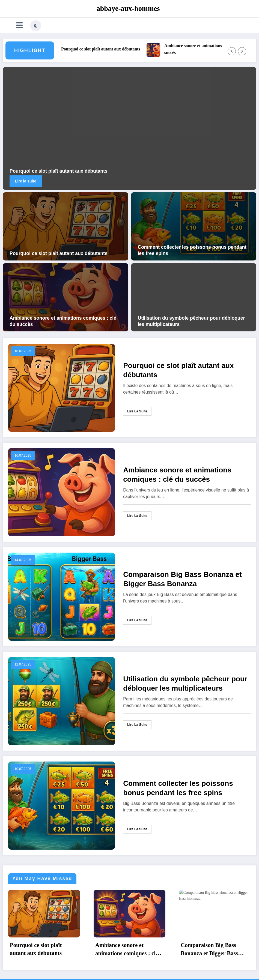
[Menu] (20, 26)
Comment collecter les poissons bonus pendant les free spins (192, 250)
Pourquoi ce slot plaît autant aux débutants (104, 49)
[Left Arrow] (232, 51)
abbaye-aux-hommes (128, 9)
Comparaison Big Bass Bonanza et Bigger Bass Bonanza (182, 579)
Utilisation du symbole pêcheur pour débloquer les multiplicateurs (191, 321)
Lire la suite (26, 181)
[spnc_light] (36, 26)
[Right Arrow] (242, 51)
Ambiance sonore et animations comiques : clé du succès (63, 321)
